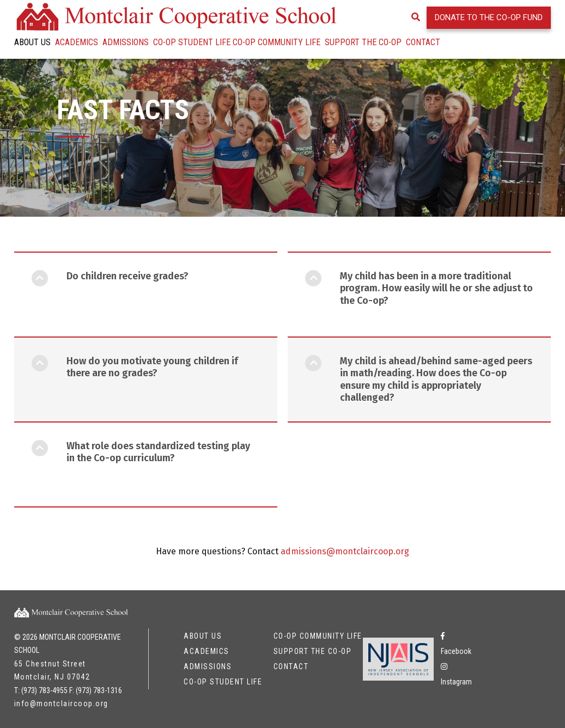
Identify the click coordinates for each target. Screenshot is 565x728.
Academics (77, 42)
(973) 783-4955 (44, 690)
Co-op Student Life (192, 42)
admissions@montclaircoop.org (345, 571)
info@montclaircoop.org (61, 703)
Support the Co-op (363, 42)
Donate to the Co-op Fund (489, 17)
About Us (32, 42)
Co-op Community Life (277, 42)
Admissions (126, 42)
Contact (423, 42)
